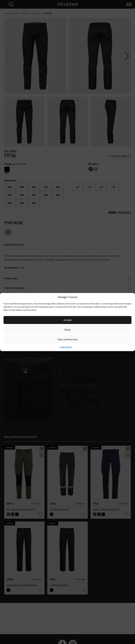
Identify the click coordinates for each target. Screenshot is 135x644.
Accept (67, 320)
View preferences (67, 339)
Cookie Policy (66, 347)
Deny (67, 330)
